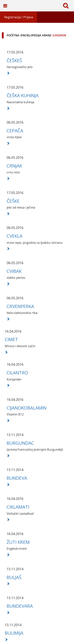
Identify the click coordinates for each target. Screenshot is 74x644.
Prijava (28, 17)
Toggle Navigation (5, 6)
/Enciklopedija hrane (35, 35)
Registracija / (13, 17)
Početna (13, 35)
